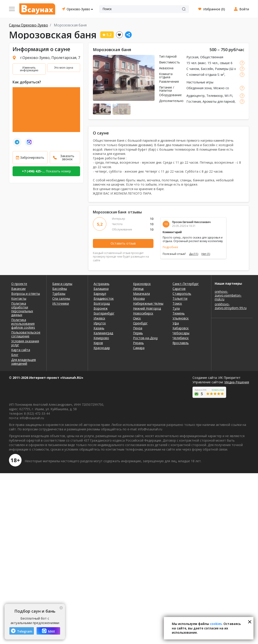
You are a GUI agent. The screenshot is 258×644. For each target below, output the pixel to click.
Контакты (19, 298)
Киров (98, 343)
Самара (139, 348)
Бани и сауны (62, 284)
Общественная (212, 57)
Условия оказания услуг (25, 343)
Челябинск (181, 338)
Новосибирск (143, 313)
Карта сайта (21, 350)
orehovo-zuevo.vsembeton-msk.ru (228, 295)
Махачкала (141, 294)
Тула (176, 308)
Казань (99, 328)
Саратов (179, 289)
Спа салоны (61, 298)
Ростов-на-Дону (145, 338)
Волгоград (102, 303)
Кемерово (101, 338)
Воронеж (101, 308)
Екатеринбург (104, 313)
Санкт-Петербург (186, 284)
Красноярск (142, 284)
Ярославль (181, 343)
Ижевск (99, 318)
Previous (99, 78)
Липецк (138, 289)
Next (148, 78)
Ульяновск (181, 318)
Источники (61, 303)
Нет (206, 254)
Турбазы (59, 294)
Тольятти (180, 298)
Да (194, 254)
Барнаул (100, 294)
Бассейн (207, 69)
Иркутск (100, 323)
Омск (137, 318)
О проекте (19, 284)
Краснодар (102, 348)
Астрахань (102, 284)
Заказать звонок (67, 157)
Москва (139, 298)
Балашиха (101, 289)
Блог (15, 355)
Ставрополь (182, 294)
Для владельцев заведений (24, 362)
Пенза (138, 328)
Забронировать (32, 157)
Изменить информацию (29, 69)
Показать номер (46, 171)
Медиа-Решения (237, 382)
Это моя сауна (64, 68)
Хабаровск (181, 328)
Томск (177, 303)
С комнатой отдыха (201, 75)
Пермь (138, 333)
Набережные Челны (148, 303)
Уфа (176, 323)
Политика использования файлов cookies (23, 324)
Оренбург (140, 323)
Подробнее (170, 247)
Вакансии (18, 289)
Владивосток (104, 298)
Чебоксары (181, 333)
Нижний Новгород (147, 308)
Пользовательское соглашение (26, 334)
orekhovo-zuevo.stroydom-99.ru (231, 306)
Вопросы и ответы (26, 294)
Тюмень (179, 313)
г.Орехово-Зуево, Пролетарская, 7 (50, 58)
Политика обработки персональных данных (22, 309)
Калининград (103, 333)
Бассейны (60, 289)
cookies (216, 624)
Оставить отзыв (123, 243)
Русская (192, 57)
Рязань (138, 343)
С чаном (193, 69)
